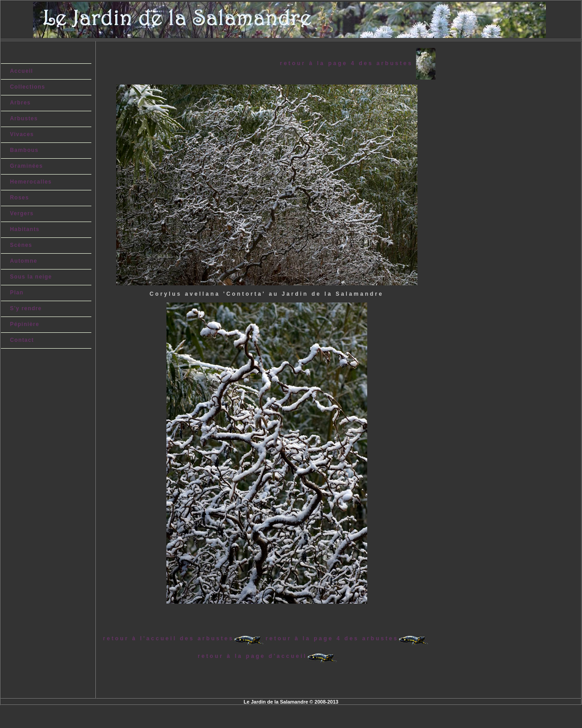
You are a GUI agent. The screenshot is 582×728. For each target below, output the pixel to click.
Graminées (26, 166)
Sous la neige (31, 277)
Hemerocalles (31, 182)
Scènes (21, 245)
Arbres (20, 103)
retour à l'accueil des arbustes (168, 638)
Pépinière (25, 324)
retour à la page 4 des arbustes (348, 63)
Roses (19, 198)
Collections (28, 87)
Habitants (25, 229)
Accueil (21, 71)
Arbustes (24, 118)
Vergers (22, 213)
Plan (17, 293)
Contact (22, 340)
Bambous (24, 150)
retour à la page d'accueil (252, 656)
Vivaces (22, 134)
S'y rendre (26, 308)
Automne (24, 261)
